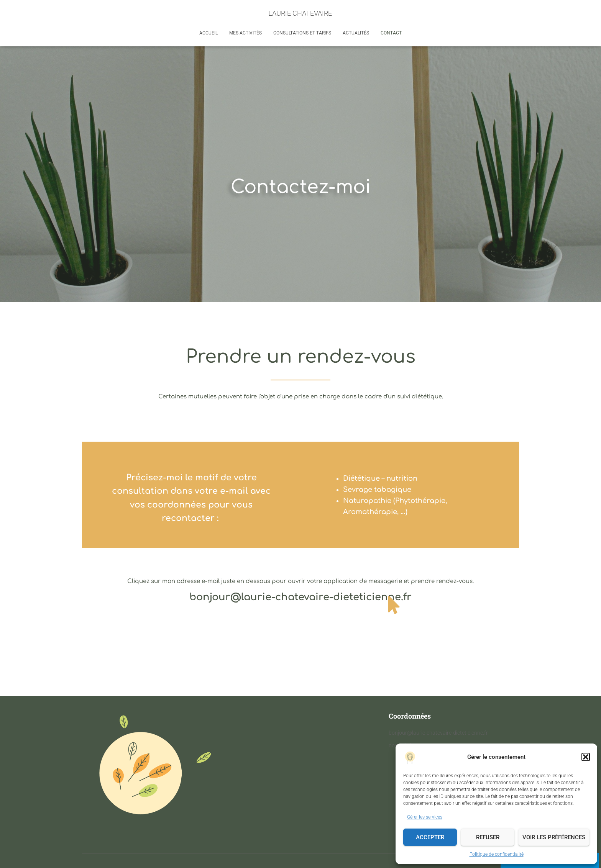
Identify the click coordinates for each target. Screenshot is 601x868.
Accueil (209, 33)
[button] (586, 757)
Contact (391, 33)
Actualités (356, 33)
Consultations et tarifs (302, 33)
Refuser (488, 837)
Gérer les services (425, 817)
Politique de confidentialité (497, 854)
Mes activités (245, 33)
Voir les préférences (554, 837)
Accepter (430, 837)
